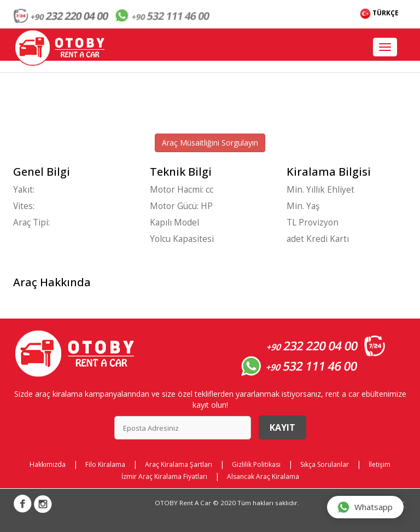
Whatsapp (365, 507)
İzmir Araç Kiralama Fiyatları (164, 476)
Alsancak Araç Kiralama (263, 476)
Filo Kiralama (105, 464)
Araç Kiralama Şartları (179, 464)
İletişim (380, 464)
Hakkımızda (48, 464)
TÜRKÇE (379, 14)
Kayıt (282, 427)
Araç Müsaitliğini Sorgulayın (210, 143)
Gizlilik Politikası (256, 464)
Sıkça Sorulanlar (325, 464)
